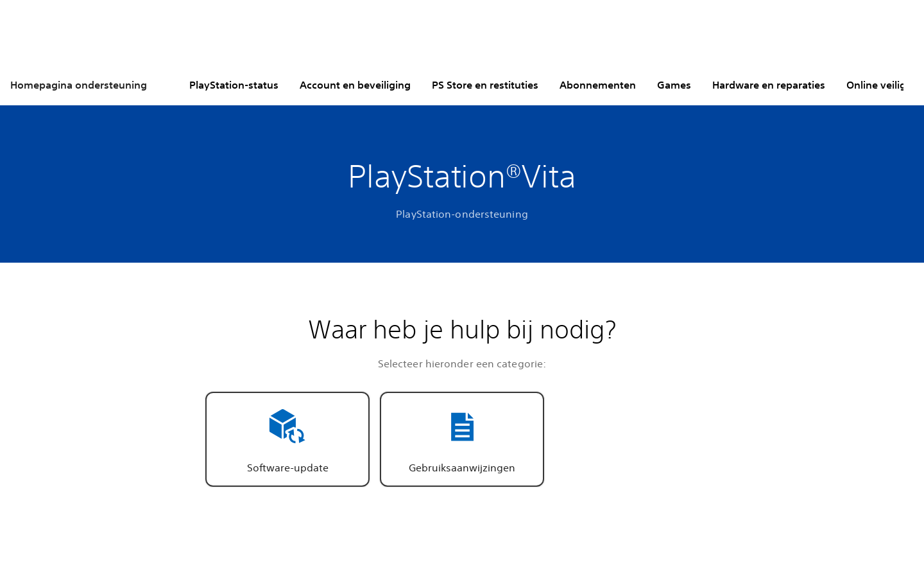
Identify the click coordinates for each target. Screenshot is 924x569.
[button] (287, 439)
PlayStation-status (234, 85)
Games (674, 85)
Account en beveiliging (355, 85)
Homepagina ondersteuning (79, 85)
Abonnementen (598, 85)
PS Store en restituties (485, 85)
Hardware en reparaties (769, 85)
